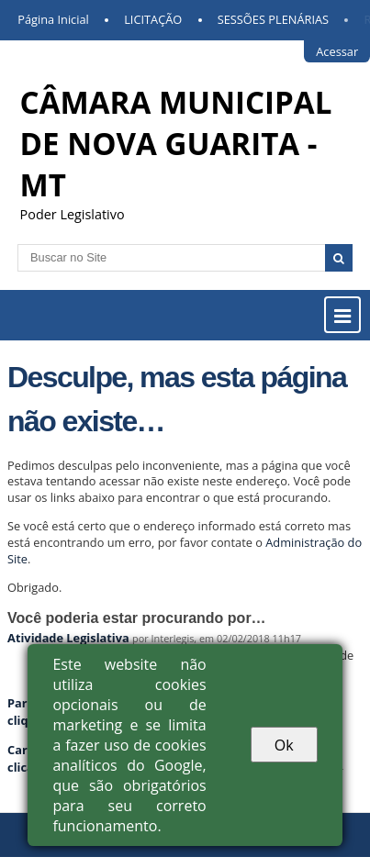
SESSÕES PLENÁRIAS (273, 19)
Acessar (337, 51)
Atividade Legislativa (68, 638)
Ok (284, 745)
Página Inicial (53, 19)
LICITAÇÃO (153, 19)
